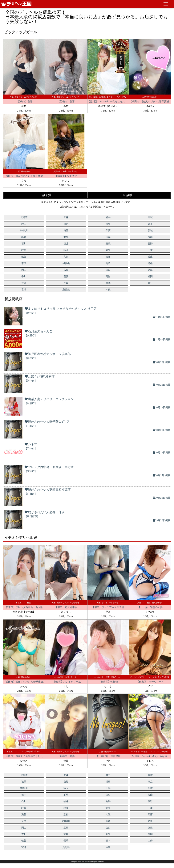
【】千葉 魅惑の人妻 (150, 607)
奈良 (24, 263)
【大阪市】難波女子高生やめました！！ (26, 756)
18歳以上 (129, 195)
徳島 (150, 270)
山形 (66, 224)
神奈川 (24, 230)
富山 (150, 237)
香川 (24, 276)
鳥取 (108, 263)
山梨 (108, 237)
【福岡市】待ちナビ (66, 176)
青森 (66, 217)
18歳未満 (45, 195)
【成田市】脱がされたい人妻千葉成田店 (26, 176)
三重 (150, 250)
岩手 (108, 217)
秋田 (24, 224)
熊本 (108, 283)
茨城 (150, 230)
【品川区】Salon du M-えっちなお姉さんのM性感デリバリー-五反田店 (126, 102)
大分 (150, 283)
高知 (108, 276)
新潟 (108, 244)
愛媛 (66, 276)
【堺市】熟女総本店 (66, 607)
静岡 (66, 250)
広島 (66, 270)
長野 (150, 244)
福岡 (150, 276)
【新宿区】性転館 (108, 682)
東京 (150, 224)
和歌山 (66, 263)
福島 (108, 224)
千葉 (108, 230)
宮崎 (24, 290)
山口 (108, 270)
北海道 (24, 217)
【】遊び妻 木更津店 (108, 756)
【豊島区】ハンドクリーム (66, 682)
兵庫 (150, 257)
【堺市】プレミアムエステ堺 (108, 607)
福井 (66, 244)
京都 (66, 257)
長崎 (66, 283)
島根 (150, 263)
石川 (24, 244)
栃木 (24, 237)
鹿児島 (66, 290)
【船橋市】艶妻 (24, 102)
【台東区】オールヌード (150, 682)
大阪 (108, 257)
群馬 (66, 237)
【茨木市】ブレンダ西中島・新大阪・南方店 (28, 607)
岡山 (24, 270)
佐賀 (24, 283)
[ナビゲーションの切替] (166, 4)
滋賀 (24, 257)
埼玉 (66, 230)
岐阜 (24, 250)
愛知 (108, 250)
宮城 (150, 217)
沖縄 (108, 290)
